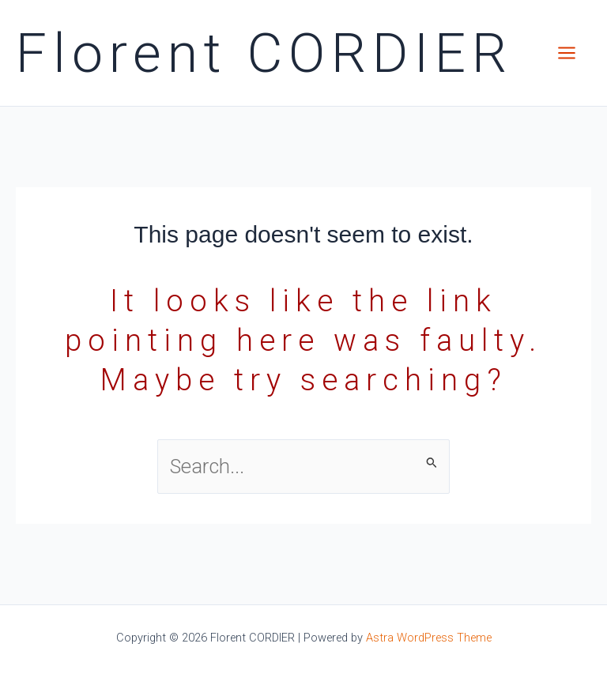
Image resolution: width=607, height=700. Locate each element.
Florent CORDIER (264, 53)
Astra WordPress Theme (429, 638)
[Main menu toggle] (567, 53)
